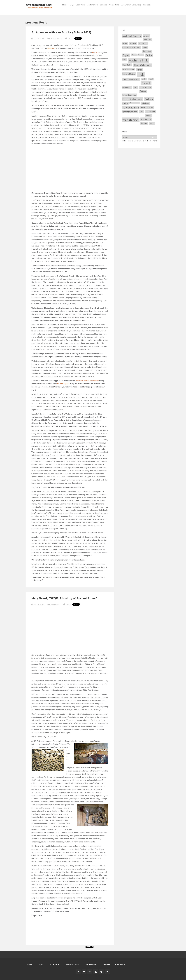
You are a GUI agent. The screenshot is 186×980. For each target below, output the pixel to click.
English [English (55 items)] (126, 55)
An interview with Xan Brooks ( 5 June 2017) (61, 32)
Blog (72, 5)
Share (70, 38)
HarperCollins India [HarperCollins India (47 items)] (142, 65)
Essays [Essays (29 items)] (134, 55)
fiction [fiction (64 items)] (149, 55)
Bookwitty (51, 48)
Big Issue (95, 52)
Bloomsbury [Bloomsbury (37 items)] (143, 43)
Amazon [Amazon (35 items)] (146, 36)
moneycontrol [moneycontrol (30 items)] (127, 87)
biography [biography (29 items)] (133, 43)
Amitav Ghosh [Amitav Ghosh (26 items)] (147, 40)
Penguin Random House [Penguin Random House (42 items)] (132, 99)
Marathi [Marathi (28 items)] (151, 79)
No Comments (56, 38)
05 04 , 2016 (39, 604)
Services (104, 5)
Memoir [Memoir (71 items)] (146, 83)
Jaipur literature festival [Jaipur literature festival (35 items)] (131, 79)
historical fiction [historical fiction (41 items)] (129, 74)
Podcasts (147, 5)
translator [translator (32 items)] (144, 123)
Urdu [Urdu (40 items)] (152, 123)
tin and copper (63, 384)
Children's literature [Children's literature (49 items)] (131, 48)
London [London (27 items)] (144, 79)
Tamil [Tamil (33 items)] (142, 112)
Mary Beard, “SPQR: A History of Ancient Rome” (64, 598)
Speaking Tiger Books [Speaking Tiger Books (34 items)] (130, 112)
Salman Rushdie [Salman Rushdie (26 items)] (135, 103)
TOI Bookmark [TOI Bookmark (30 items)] (151, 112)
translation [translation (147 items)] (131, 120)
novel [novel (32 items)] (136, 87)
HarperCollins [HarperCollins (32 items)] (127, 65)
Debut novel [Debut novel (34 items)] (147, 51)
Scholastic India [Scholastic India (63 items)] (131, 108)
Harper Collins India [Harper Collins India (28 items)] (128, 69)
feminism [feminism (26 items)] (141, 55)
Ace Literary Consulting (131, 5)
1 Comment (55, 604)
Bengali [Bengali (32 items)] (125, 43)
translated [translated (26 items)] (149, 115)
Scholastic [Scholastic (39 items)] (145, 103)
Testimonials (93, 5)
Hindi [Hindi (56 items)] (139, 70)
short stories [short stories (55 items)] (147, 107)
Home (65, 5)
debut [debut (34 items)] (145, 47)
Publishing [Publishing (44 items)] (149, 99)
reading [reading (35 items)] (125, 103)
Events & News (72, 964)
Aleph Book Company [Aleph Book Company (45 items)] (132, 36)
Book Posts (80, 5)
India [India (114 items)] (141, 75)
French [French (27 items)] (124, 60)
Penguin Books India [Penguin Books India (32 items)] (129, 95)
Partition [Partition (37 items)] (143, 91)
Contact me (114, 5)
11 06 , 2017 (39, 38)
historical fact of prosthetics (87, 381)
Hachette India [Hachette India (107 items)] (139, 60)
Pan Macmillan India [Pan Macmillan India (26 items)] (145, 87)
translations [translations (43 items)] (146, 119)
